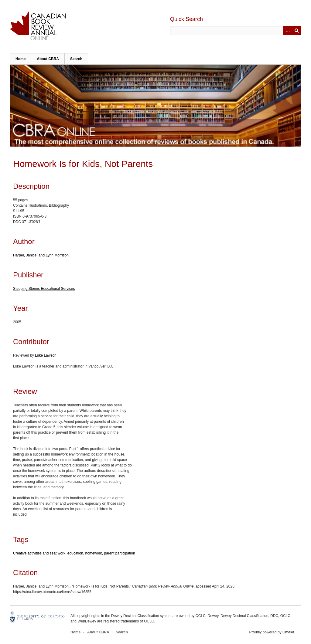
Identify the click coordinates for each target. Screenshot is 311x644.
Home (21, 59)
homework (93, 553)
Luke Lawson (46, 355)
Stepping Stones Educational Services (44, 289)
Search (76, 59)
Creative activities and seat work (39, 553)
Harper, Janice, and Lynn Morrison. (41, 255)
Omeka (288, 632)
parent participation (120, 553)
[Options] (288, 31)
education (75, 553)
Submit (297, 31)
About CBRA (48, 59)
